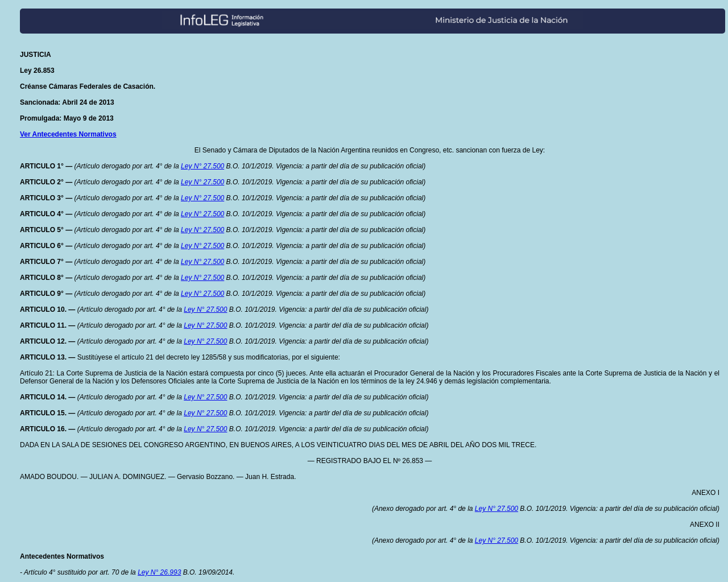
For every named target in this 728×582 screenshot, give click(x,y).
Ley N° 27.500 (202, 166)
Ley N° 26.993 (159, 572)
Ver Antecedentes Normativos (68, 134)
